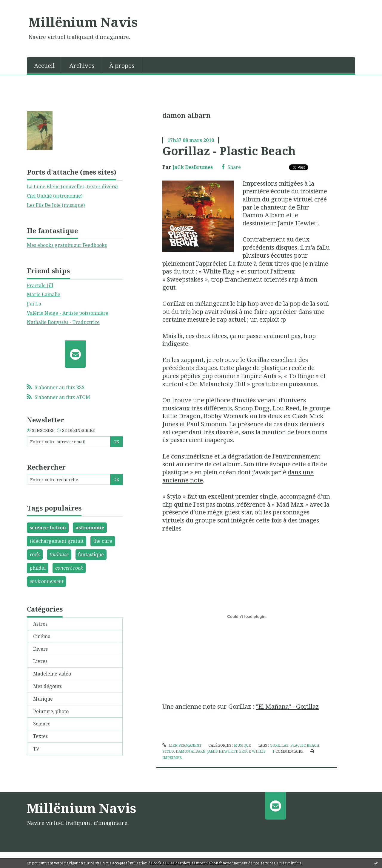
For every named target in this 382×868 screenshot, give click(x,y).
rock (35, 554)
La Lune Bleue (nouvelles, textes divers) (72, 187)
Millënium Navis (83, 22)
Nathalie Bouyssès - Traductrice (63, 322)
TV (36, 749)
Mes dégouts (47, 686)
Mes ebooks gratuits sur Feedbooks (67, 245)
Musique (43, 699)
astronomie (90, 528)
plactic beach (305, 745)
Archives (82, 66)
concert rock (69, 568)
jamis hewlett (222, 751)
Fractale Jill (40, 285)
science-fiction (48, 528)
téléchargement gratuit (57, 541)
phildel (38, 568)
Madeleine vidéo (52, 674)
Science (42, 724)
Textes (40, 736)
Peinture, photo (51, 711)
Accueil (44, 66)
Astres (40, 624)
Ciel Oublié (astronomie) (55, 196)
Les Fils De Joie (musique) (56, 205)
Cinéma (42, 636)
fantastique (91, 554)
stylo (168, 751)
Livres (40, 661)
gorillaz (279, 745)
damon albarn (191, 751)
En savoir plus (289, 863)
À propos (122, 66)
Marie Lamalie (44, 294)
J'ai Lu (34, 304)
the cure (103, 541)
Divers (40, 649)
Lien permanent (182, 745)
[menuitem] (44, 65)
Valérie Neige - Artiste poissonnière (68, 313)
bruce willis (252, 751)
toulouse (59, 554)
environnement (47, 581)
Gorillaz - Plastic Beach (229, 151)
